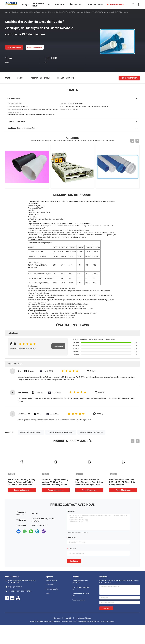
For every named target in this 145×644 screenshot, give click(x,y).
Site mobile (68, 618)
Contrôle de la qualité (52, 589)
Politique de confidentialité (84, 618)
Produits (15, 12)
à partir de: (72, 537)
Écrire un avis (58, 346)
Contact (48, 593)
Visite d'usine (50, 585)
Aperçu (8, 12)
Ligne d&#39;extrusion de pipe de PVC (80, 582)
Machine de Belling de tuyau (30, 12)
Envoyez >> (106, 608)
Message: (71, 511)
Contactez (74, 561)
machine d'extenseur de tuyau (31, 432)
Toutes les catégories (79, 600)
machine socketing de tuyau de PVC (61, 432)
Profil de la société (51, 581)
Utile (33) (94, 371)
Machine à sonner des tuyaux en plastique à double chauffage (55, 482)
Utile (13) (100, 414)
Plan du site (57, 618)
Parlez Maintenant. (14, 47)
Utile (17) (101, 392)
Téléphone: (72, 549)
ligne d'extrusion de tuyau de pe (81, 588)
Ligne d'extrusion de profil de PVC (81, 595)
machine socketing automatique (91, 432)
